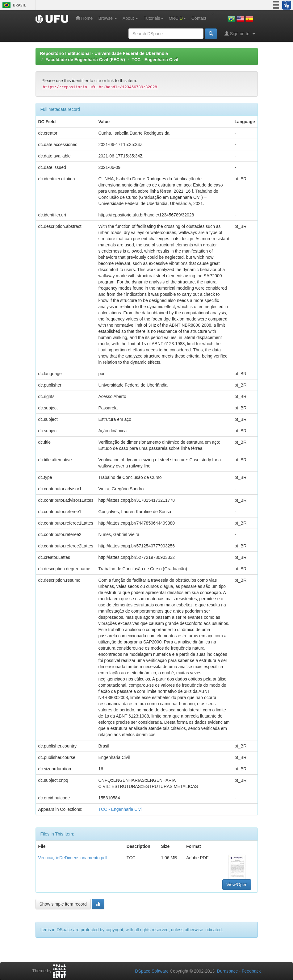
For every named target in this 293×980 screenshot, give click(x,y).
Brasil (13, 5)
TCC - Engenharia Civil (155, 60)
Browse (108, 18)
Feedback (251, 971)
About (130, 18)
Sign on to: (240, 34)
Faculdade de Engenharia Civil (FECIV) (85, 60)
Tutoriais (153, 18)
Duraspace (228, 971)
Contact (199, 18)
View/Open (237, 885)
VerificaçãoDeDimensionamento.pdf (73, 858)
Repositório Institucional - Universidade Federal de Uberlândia (104, 53)
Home (84, 18)
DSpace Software (152, 971)
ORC (177, 18)
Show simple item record (63, 904)
